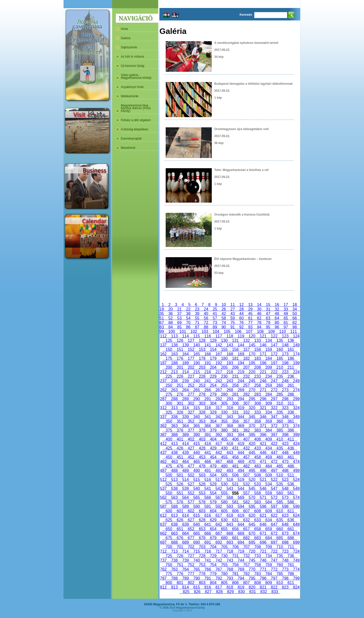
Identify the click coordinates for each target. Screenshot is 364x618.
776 (180, 574)
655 (224, 529)
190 (197, 363)
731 (235, 556)
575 (169, 502)
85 (179, 327)
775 (169, 574)
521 (263, 480)
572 (274, 498)
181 (235, 358)
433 (257, 448)
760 (280, 565)
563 (174, 498)
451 (180, 457)
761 (291, 565)
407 (246, 439)
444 (241, 453)
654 (213, 529)
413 (174, 444)
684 (269, 538)
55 (197, 318)
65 (286, 318)
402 (191, 439)
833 (275, 592)
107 (249, 332)
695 (252, 542)
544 (241, 489)
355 (224, 421)
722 (274, 551)
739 (185, 560)
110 (283, 332)
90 (224, 327)
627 (191, 520)
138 (174, 345)
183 (257, 358)
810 (280, 583)
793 (230, 578)
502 (191, 475)
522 (274, 480)
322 (274, 408)
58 (224, 318)
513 (174, 480)
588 (174, 506)
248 (285, 381)
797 (274, 578)
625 (169, 520)
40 (206, 314)
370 (252, 426)
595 (252, 506)
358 (257, 421)
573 (285, 498)
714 (185, 551)
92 (241, 327)
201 (180, 367)
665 (197, 533)
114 (185, 336)
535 (280, 484)
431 (235, 448)
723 (285, 551)
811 (291, 583)
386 (291, 430)
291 (208, 399)
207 (246, 367)
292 (219, 399)
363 (174, 426)
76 (241, 323)
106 (238, 332)
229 (213, 376)
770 (252, 569)
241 (208, 381)
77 (250, 323)
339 (185, 417)
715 (197, 551)
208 (257, 367)
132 (246, 341)
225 (169, 376)
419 (241, 444)
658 (257, 529)
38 (188, 314)
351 (180, 421)
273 (285, 390)
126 (180, 341)
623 (285, 515)
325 (169, 412)
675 (169, 538)
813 (174, 587)
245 (252, 381)
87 (197, 327)
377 (191, 430)
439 (185, 453)
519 (241, 480)
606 (235, 511)
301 (180, 403)
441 (208, 453)
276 (180, 394)
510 (280, 475)
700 (169, 547)
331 (235, 412)
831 (252, 592)
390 (197, 435)
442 (219, 453)
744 (241, 560)
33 (286, 309)
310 (280, 403)
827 (208, 592)
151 (180, 349)
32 (277, 309)
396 (263, 435)
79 (268, 323)
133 (257, 341)
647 (274, 524)
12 (241, 305)
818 (230, 587)
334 (269, 412)
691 (208, 542)
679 (213, 538)
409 (269, 439)
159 (269, 349)
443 (230, 453)
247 (274, 381)
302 (191, 403)
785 (280, 574)
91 (233, 327)
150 (169, 349)
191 (208, 363)
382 (246, 430)
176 (180, 358)
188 (174, 363)
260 (280, 385)
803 (202, 583)
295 (252, 399)
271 (263, 390)
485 (280, 466)
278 (202, 394)
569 (241, 498)
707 (246, 547)
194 (241, 363)
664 (185, 533)
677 (191, 538)
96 (277, 327)
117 (219, 336)
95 (268, 327)
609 (269, 511)
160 (280, 349)
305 (224, 403)
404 (213, 439)
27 (233, 309)
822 (274, 587)
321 (263, 408)
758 (257, 565)
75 (233, 323)
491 (208, 471)
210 (280, 367)
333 (257, 412)
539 (185, 489)
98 (295, 327)
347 (274, 417)
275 (169, 394)
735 (280, 556)
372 (274, 426)
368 (230, 426)
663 (174, 533)
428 (202, 448)
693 (230, 542)
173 (285, 354)
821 (263, 587)
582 (246, 502)
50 (295, 314)
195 (252, 363)
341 (208, 417)
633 (257, 520)
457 (246, 457)
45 (250, 314)
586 (291, 502)
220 (252, 372)
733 (257, 556)
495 (252, 471)
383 (257, 430)
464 (185, 462)
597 (274, 506)
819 (241, 587)
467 (219, 462)
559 (269, 493)
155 (224, 349)
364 (185, 426)
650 (169, 529)
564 (185, 498)
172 (274, 354)
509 (269, 475)
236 (291, 376)
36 (171, 314)
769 (241, 569)
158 (257, 349)
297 (274, 399)
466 (208, 462)
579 (213, 502)
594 (241, 506)
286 (291, 394)
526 (180, 484)
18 (295, 305)
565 (197, 498)
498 (285, 471)
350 (169, 421)
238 (174, 381)
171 (263, 354)
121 (263, 336)
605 (224, 511)
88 (206, 327)
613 (174, 515)
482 (246, 466)
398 (285, 435)
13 (250, 305)
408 (257, 439)
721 (263, 551)
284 (269, 394)
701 (180, 547)
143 (230, 345)
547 (274, 489)
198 (285, 363)
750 (169, 565)
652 (191, 529)
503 (202, 475)
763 (174, 569)
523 (285, 480)
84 (171, 327)
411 (291, 439)
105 (227, 332)
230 (224, 376)
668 (230, 533)
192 (219, 363)
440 (197, 453)
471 (263, 462)
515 (197, 480)
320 (252, 408)
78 (259, 323)
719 (241, 551)
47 (268, 314)
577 (191, 502)
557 (246, 493)
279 (213, 394)
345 (252, 417)
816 (208, 587)
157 (246, 349)
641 (208, 524)
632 (246, 520)
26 (224, 309)
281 (235, 394)
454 (213, 457)
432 (246, 448)
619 (241, 515)
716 (208, 551)
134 (269, 341)
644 (241, 524)
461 (291, 457)
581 (235, 502)
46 (259, 314)
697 (274, 542)
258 (257, 385)
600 (169, 511)
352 (191, 421)
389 (185, 435)
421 (263, 444)
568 (230, 498)
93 (250, 327)
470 (252, 462)
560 (280, 493)
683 (257, 538)
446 (263, 453)
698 (285, 542)
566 (208, 498)
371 (263, 426)
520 (252, 480)
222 (274, 372)
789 (185, 578)
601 (180, 511)
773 (285, 569)
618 (230, 515)
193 (230, 363)
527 (191, 484)
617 (219, 515)
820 (252, 587)
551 (180, 493)
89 (215, 327)
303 (202, 403)
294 (241, 399)
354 (213, 421)
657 (246, 529)
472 (274, 462)
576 (180, 502)
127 (191, 341)
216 (208, 372)
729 (213, 556)
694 (241, 542)
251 (180, 385)
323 (285, 408)
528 (202, 484)
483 (257, 466)
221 (263, 372)
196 (263, 363)
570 (252, 498)
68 (171, 323)
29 (250, 309)
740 (197, 560)
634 (269, 520)
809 (269, 583)
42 (224, 314)
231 (235, 376)
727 (191, 556)
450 (169, 457)
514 (185, 480)
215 (197, 372)
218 (230, 372)
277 (191, 394)
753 (202, 565)
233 (257, 376)
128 (202, 341)
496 (263, 471)
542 (219, 489)
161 (291, 349)
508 (257, 475)
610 (280, 511)
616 (208, 515)
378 (202, 430)
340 (197, 417)
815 (197, 587)
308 (257, 403)
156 (235, 349)
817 (219, 587)
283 (257, 394)
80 (277, 323)
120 (252, 336)
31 (268, 309)
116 (208, 336)
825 (186, 592)
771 (263, 569)
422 (274, 444)
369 (241, 426)
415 (197, 444)
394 (241, 435)
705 (224, 547)
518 (230, 480)
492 (219, 471)
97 (286, 327)
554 (213, 493)
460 (280, 457)
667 (219, 533)
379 (213, 430)
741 (208, 560)
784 (269, 574)
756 (235, 565)
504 (213, 475)
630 (224, 520)
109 (271, 332)
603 (202, 511)
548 (285, 489)
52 (171, 318)
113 (174, 336)
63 (268, 318)
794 (241, 578)
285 (280, 394)
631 (235, 520)
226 (180, 376)
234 (269, 376)
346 (263, 417)
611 (291, 511)
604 (213, 511)
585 (280, 502)
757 (246, 565)
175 (169, 358)
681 (235, 538)
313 (174, 408)
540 (197, 489)
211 (291, 367)
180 (224, 358)
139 (185, 345)
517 (219, 480)
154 (213, 349)
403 (202, 439)
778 (202, 574)
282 (246, 394)
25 (215, 309)
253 (202, 385)
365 (197, 426)
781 (235, 574)
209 (269, 367)
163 (174, 354)
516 (208, 480)
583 (257, 502)
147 (274, 345)
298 (285, 399)
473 (285, 462)
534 (269, 484)
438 (174, 453)
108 (260, 332)
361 (291, 421)
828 (219, 592)
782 (246, 574)
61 (250, 318)
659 (269, 529)
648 (285, 524)
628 (202, 520)
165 (197, 354)
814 (185, 587)
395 (252, 435)
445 (252, 453)
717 (219, 551)
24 (206, 309)
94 (259, 327)
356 (235, 421)
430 (224, 448)
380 (224, 430)
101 (183, 332)
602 (191, 511)
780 (224, 574)
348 (285, 417)
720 (252, 551)
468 (230, 462)
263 (174, 390)
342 (219, 417)
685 (280, 538)
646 (263, 524)
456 (235, 457)
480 (224, 466)
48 (277, 314)
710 (280, 547)
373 (285, 426)
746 (263, 560)
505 (224, 475)
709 (269, 547)
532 (246, 484)
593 (230, 506)
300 (169, 403)
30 (259, 309)
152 (191, 349)
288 (174, 399)
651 (180, 529)
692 (219, 542)
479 (213, 466)
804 (213, 583)
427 (191, 448)
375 (169, 430)
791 (208, 578)
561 (291, 493)
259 (269, 385)
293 (230, 399)
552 (191, 493)
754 (213, 565)
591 (208, 506)
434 (269, 448)
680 (224, 538)
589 (185, 506)
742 (219, 560)
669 (241, 533)
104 (216, 332)
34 (295, 309)
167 (219, 354)
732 (246, 556)
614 (185, 515)
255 (224, 385)
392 (219, 435)
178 (202, 358)
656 (235, 529)
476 (180, 466)
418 (230, 444)
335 (280, 412)
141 (208, 345)
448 (285, 453)
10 (224, 305)
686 (291, 538)
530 (224, 484)
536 (291, 484)
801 (180, 583)
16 (277, 305)
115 (197, 336)
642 (219, 524)
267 (219, 390)
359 (269, 421)
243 (230, 381)
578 (202, 502)
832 (264, 592)
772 (274, 569)
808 (257, 583)
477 (191, 466)
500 (169, 475)
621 (263, 515)
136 (291, 341)
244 (241, 381)
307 (246, 403)
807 (246, 583)
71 (197, 323)
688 (174, 542)
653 (202, 529)
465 (197, 462)
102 (194, 332)
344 (241, 417)
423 (285, 444)
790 (197, 578)
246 (263, 381)
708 (257, 547)
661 (291, 529)
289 (185, 399)
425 (169, 448)
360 (280, 421)
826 (197, 592)
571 (263, 498)
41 (215, 314)
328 (202, 412)
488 (174, 471)
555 (224, 493)
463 (174, 462)
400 (169, 439)
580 (224, 502)
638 (174, 524)
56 (206, 318)
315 (197, 408)
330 (224, 412)
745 (252, 560)
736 (291, 556)
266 (208, 390)
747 (274, 560)
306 (235, 403)
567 (219, 498)
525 (169, 484)
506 (235, 475)
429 (213, 448)
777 (191, 574)
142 (219, 345)
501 (180, 475)
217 (219, 372)
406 (235, 439)
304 (213, 403)
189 (185, 363)
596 (263, 506)
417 (219, 444)
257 (246, 385)
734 (269, 556)
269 (241, 390)
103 (205, 332)
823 (285, 587)
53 (179, 318)
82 (295, 323)
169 (241, 354)
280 (224, 394)
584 (269, 502)
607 (246, 511)
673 (285, 533)
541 (208, 489)
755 (224, 565)
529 (213, 484)
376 (180, 430)
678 (202, 538)
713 (174, 551)
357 (246, 421)
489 (185, 471)
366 (208, 426)
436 (291, 448)
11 (233, 305)
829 (230, 592)
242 (219, 381)
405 (224, 439)
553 (202, 493)
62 (259, 318)
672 (274, 533)
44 (241, 314)
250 (169, 385)
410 (280, 439)
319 (241, 408)
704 (213, 547)
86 (188, 327)
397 (274, 435)
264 (185, 390)
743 (230, 560)
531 (235, 484)
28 (241, 309)
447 (274, 453)
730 (224, 556)
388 (174, 435)
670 (252, 533)
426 (180, 448)
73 (215, 323)
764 (185, 569)
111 (293, 332)
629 (213, 520)
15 (268, 305)
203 (202, 367)
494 (241, 471)
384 (269, 430)
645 (252, 524)
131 (235, 341)
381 (235, 430)
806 (235, 583)
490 (197, 471)
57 (215, 318)
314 (185, 408)
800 (169, 583)
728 (202, 556)
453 (202, 457)
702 (191, 547)
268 (230, 390)
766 (208, 569)
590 (197, 506)
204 (213, 367)
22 (188, 309)
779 (213, 574)
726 (180, 556)
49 (286, 314)
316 (208, 408)
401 (180, 439)
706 (235, 547)
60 (241, 318)
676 (180, 538)
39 (197, 314)
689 (185, 542)
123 (285, 336)
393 (230, 435)
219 (241, 372)
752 (191, 565)
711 (291, 547)
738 (174, 560)
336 (291, 412)
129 (213, 341)
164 (185, 354)
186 (291, 358)
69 (179, 323)
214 (185, 372)
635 (280, 520)
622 (274, 515)
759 (269, 565)
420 (252, 444)
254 (213, 385)
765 (197, 569)
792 (219, 578)
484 (269, 466)
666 (208, 533)
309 (269, 403)
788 (174, 578)
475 (169, 466)
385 (280, 430)
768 (230, 569)
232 (246, 376)
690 (197, 542)
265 (197, 390)
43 (233, 314)
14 (259, 305)
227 (191, 376)
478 (202, 466)
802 (191, 583)
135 (280, 341)
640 (197, 524)
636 (291, 520)
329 (213, 412)
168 (230, 354)
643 (230, 524)
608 (257, 511)
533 (257, 484)
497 (274, 471)
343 (230, 417)
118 (230, 336)
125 (169, 341)
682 (246, 538)
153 (202, 349)
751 (180, 565)
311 (291, 403)
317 (219, 408)
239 (185, 381)
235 (280, 376)
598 (285, 506)
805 (224, 583)
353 (202, 421)
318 (230, 408)
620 (252, 515)
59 (233, 318)
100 (172, 332)
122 (274, 336)
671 (263, 533)
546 (263, 489)
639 (185, 524)
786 (291, 574)
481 (235, 466)
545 (252, 489)
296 (263, 399)
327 (191, 412)
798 (285, 578)
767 (219, 569)
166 (208, 354)
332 (246, 412)
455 (224, 457)
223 (285, 372)
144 (241, 345)
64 (277, 318)
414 (185, 444)
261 (291, 385)
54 (188, 318)
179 (213, 358)
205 (224, 367)
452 (191, 457)
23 (197, 309)
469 (241, 462)
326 (180, 412)
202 (191, 367)
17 (286, 305)
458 (257, 457)
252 (191, 385)
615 (197, 515)
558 (257, 493)
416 (208, 444)
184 (269, 358)
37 (179, 314)
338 (174, 417)
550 (169, 493)
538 (174, 489)
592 (219, 506)
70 (188, 323)
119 (241, 336)
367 (219, 426)
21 (179, 309)
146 (263, 345)
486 (291, 466)
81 (286, 323)
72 (206, 323)
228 (202, 376)
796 (263, 578)
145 (252, 345)
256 (235, 385)
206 (235, 367)
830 (241, 592)
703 (202, 547)
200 (169, 367)
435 (280, 448)
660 (280, 529)
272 (274, 390)
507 (246, 475)
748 (285, 560)
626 (180, 520)
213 (174, 372)
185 (280, 358)
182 (246, 358)
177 (191, 358)
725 (169, 556)
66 (295, 318)
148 (285, 345)
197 (274, 363)
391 (208, 435)
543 (230, 489)
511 (291, 475)
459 (269, 457)
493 (230, 471)
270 (252, 390)
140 (197, 345)
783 (257, 574)
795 (252, 578)
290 (197, 399)
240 (197, 381)
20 (171, 309)
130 (224, 341)
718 (230, 551)
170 (252, 354)
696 (263, 542)
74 (224, 323)
